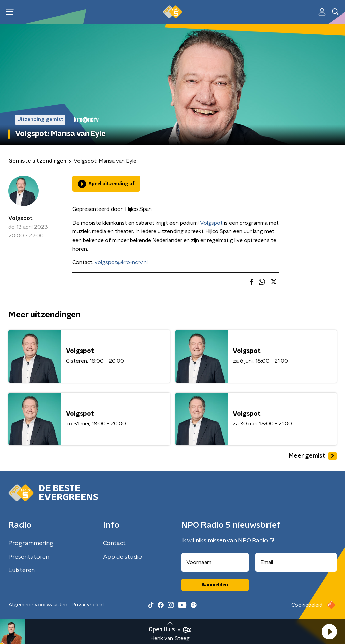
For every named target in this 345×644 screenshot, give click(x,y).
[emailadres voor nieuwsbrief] (296, 562)
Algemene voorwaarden (38, 605)
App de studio (123, 557)
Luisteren (22, 570)
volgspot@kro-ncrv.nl (121, 262)
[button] (329, 632)
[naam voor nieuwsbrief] (215, 562)
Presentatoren (29, 557)
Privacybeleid (88, 605)
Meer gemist (313, 456)
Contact (114, 543)
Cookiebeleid (307, 605)
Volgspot (21, 218)
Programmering (31, 543)
